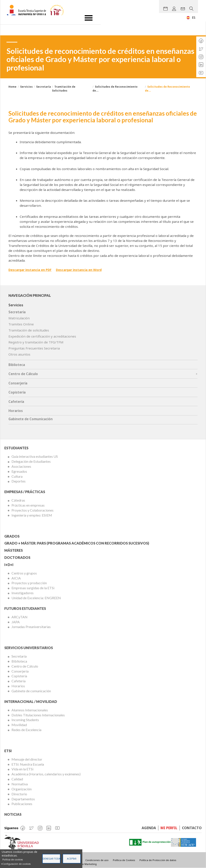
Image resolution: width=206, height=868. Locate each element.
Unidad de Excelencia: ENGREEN (36, 598)
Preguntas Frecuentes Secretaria (34, 348)
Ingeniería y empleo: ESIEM (32, 515)
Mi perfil (169, 828)
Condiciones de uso (97, 860)
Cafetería (16, 402)
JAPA (16, 622)
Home (12, 87)
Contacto (192, 828)
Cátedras (18, 500)
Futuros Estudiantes (25, 608)
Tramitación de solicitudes (29, 330)
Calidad (17, 779)
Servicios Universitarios (29, 648)
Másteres (14, 550)
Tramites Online (21, 324)
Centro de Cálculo (23, 374)
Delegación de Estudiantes (31, 461)
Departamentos (23, 799)
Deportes (19, 481)
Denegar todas (52, 859)
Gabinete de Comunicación (31, 419)
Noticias (13, 814)
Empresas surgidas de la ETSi (33, 588)
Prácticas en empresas (28, 505)
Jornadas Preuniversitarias (31, 627)
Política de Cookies (124, 860)
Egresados (19, 471)
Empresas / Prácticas (25, 492)
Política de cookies (13, 860)
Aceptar (72, 859)
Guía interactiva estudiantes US (35, 456)
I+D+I (9, 565)
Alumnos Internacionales (30, 710)
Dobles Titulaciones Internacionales (38, 715)
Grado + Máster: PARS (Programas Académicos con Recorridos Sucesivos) (77, 543)
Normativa (20, 784)
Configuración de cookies (16, 864)
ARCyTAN (19, 617)
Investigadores (23, 593)
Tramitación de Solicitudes (64, 89)
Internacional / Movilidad (31, 701)
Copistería (17, 392)
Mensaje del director (27, 759)
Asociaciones (21, 466)
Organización (22, 789)
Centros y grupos (24, 573)
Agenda (149, 828)
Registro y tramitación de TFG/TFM (36, 342)
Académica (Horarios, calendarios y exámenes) (46, 774)
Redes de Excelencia (26, 730)
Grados (12, 536)
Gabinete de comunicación (31, 691)
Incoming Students (25, 720)
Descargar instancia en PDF (31, 270)
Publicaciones (22, 804)
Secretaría (44, 87)
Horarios (16, 411)
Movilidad (19, 725)
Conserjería (18, 383)
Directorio (19, 794)
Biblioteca (17, 365)
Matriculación (19, 318)
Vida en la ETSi (22, 769)
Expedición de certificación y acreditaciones (42, 336)
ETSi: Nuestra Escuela (28, 764)
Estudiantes (16, 448)
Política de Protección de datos (158, 860)
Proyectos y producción (29, 583)
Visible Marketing (86, 864)
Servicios (26, 87)
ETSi (8, 751)
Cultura (17, 476)
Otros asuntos (19, 354)
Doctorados (17, 557)
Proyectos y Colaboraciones (32, 510)
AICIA (16, 578)
